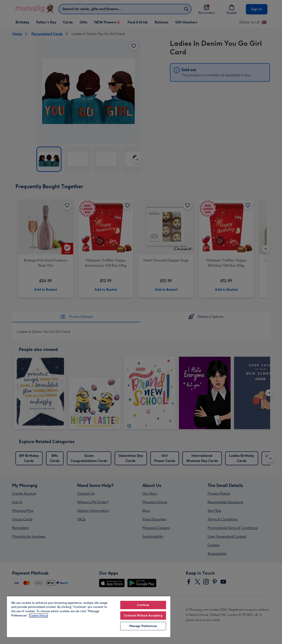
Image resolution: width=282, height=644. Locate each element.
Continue (143, 605)
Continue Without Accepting (143, 616)
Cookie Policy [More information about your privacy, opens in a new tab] (39, 616)
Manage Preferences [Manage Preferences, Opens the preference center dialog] (143, 626)
